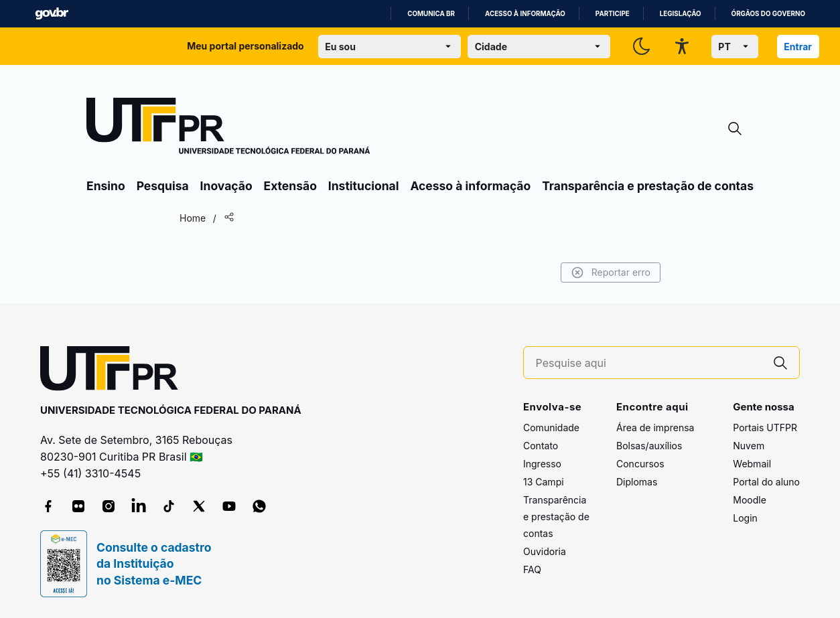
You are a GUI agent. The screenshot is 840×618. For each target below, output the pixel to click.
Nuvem (749, 446)
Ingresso (542, 464)
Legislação (681, 14)
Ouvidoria (545, 551)
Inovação (226, 186)
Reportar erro (611, 273)
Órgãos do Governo (768, 14)
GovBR (52, 14)
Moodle (750, 500)
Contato (541, 446)
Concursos (640, 464)
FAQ (532, 569)
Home (193, 218)
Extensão (290, 186)
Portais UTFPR (765, 428)
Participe (613, 14)
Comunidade (551, 428)
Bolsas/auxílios (649, 446)
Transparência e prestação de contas (648, 186)
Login (745, 518)
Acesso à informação (525, 14)
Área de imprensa (655, 428)
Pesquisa (163, 186)
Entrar (798, 47)
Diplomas (637, 482)
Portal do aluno (766, 482)
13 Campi (544, 482)
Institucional (364, 186)
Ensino (106, 186)
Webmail (752, 464)
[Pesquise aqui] (649, 363)
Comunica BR (431, 14)
